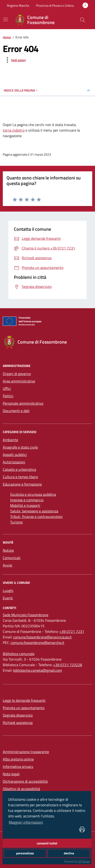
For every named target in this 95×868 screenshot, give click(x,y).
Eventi (8, 598)
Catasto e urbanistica (19, 469)
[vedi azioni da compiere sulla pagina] (15, 60)
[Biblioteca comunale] (19, 654)
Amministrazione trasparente (26, 752)
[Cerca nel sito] (83, 20)
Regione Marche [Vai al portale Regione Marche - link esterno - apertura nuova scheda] (18, 5)
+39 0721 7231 (72, 631)
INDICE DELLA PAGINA (21, 90)
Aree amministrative (19, 381)
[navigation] (6, 19)
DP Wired (84, 861)
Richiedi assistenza (18, 723)
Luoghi (8, 591)
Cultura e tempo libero (20, 477)
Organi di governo (17, 374)
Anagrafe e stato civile (20, 447)
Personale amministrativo (23, 403)
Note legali (11, 774)
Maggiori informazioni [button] (26, 822)
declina (69, 853)
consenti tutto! (47, 843)
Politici (8, 396)
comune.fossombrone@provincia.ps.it (42, 637)
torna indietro (14, 130)
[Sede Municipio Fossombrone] (26, 615)
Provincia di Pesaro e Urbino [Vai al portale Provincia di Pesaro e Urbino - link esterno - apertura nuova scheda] (55, 5)
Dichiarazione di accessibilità (25, 781)
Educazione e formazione (22, 484)
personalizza (25, 853)
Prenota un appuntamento (24, 708)
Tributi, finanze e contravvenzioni (36, 517)
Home (7, 37)
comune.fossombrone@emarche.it (37, 643)
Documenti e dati (16, 411)
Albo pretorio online (18, 759)
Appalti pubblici (15, 455)
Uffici (7, 388)
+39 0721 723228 (68, 665)
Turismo (16, 522)
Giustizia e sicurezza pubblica (33, 494)
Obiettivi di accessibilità (21, 789)
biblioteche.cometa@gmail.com (38, 670)
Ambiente (10, 440)
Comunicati (12, 558)
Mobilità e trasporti (25, 505)
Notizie (8, 550)
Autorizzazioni (14, 462)
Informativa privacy (18, 766)
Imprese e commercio (27, 500)
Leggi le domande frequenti (24, 700)
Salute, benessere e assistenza (34, 511)
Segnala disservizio (18, 715)
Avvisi (8, 565)
